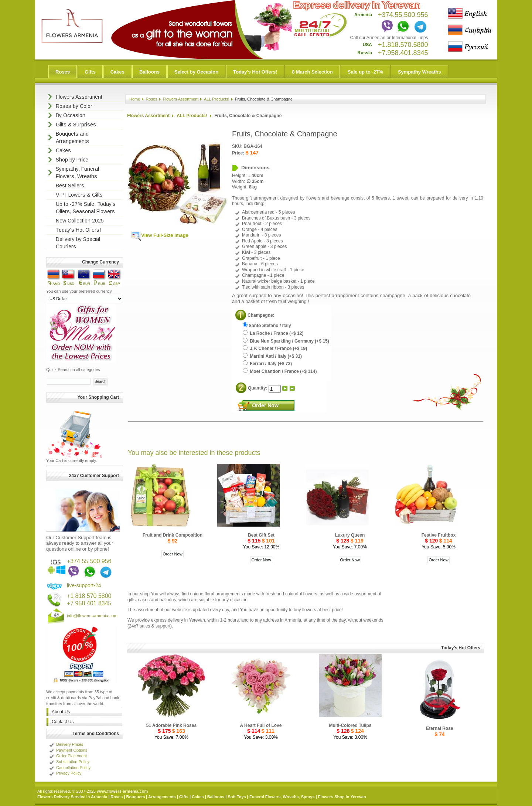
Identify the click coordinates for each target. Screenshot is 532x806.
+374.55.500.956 (403, 15)
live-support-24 (84, 585)
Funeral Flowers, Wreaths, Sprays (282, 797)
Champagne (260, 315)
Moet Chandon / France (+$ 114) (280, 371)
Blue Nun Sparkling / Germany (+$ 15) (286, 341)
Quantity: (258, 388)
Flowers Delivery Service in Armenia (72, 797)
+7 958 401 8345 (89, 603)
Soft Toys (237, 797)
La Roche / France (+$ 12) (273, 333)
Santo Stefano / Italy (267, 326)
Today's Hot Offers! (255, 72)
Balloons (149, 72)
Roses (63, 72)
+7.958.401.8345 (403, 53)
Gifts (90, 72)
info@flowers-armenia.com (92, 616)
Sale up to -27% (365, 72)
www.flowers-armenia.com (122, 791)
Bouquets (136, 797)
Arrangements (162, 797)
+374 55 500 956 (89, 561)
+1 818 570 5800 (89, 596)
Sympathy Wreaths (420, 72)
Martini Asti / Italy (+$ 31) (272, 356)
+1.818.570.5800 (403, 45)
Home (135, 99)
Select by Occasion (196, 72)
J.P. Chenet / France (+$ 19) (275, 348)
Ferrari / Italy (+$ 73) (267, 364)
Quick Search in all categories (73, 370)
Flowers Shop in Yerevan (342, 797)
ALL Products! (217, 99)
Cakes (117, 72)
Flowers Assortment (181, 99)
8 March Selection (312, 72)
